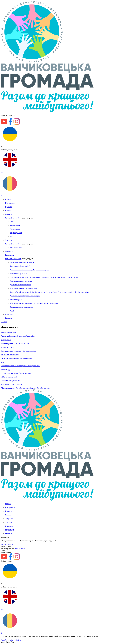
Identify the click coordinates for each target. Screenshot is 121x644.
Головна (4, 322)
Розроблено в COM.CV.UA (11, 640)
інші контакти (20, 548)
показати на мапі (7, 545)
